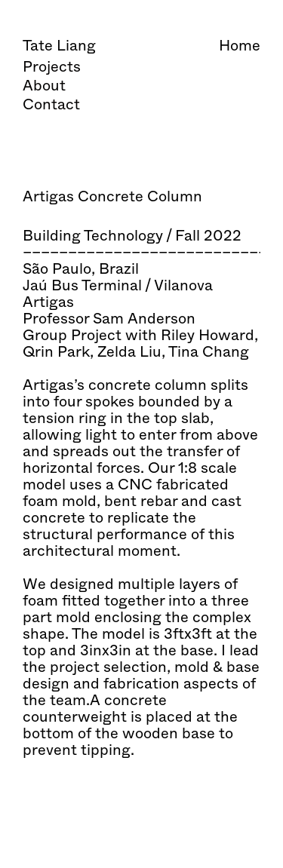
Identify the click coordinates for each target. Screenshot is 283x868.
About (44, 86)
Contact (51, 104)
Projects (52, 67)
